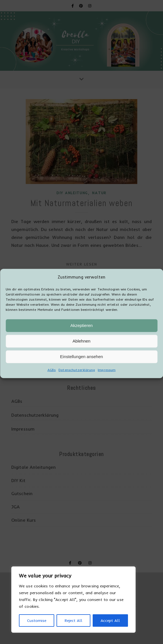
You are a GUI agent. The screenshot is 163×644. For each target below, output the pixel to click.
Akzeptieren (81, 330)
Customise (37, 621)
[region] (73, 600)
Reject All (73, 621)
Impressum (107, 375)
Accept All (110, 621)
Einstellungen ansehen (82, 361)
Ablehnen (81, 346)
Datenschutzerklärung (77, 375)
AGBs (52, 375)
